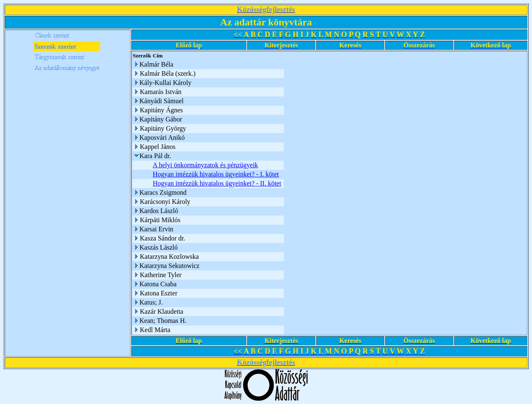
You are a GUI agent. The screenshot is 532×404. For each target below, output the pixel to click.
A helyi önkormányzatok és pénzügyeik (206, 165)
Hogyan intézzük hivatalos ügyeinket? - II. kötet (217, 183)
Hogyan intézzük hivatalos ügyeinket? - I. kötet (216, 174)
